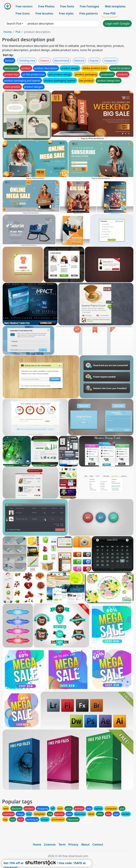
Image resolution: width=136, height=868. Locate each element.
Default (9, 61)
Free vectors (24, 6)
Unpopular (110, 61)
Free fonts (67, 6)
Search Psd (14, 24)
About (85, 844)
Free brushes (44, 13)
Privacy (73, 844)
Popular (94, 61)
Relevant (79, 61)
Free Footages (89, 6)
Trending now (27, 61)
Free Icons (23, 13)
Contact (98, 844)
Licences (50, 844)
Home (8, 32)
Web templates (115, 6)
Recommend (62, 61)
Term (62, 844)
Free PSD (110, 13)
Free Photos (46, 6)
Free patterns (89, 13)
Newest (45, 61)
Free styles (66, 13)
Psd (18, 32)
